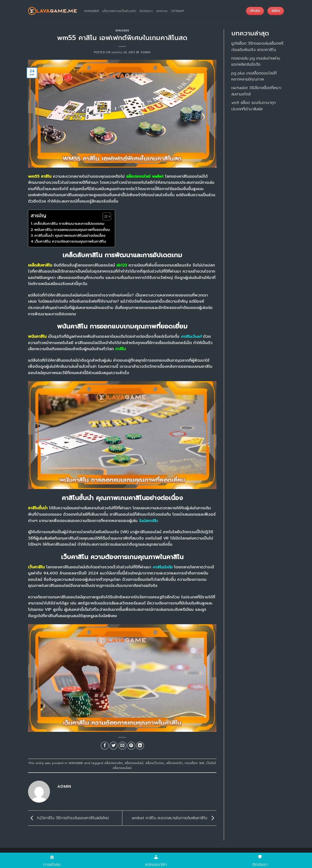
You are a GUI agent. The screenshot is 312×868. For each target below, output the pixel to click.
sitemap (178, 11)
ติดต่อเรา (146, 11)
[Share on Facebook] (105, 746)
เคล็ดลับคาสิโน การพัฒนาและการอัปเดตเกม (69, 224)
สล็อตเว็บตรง (155, 763)
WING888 (122, 31)
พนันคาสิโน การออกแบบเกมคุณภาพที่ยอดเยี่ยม (72, 230)
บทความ (162, 11)
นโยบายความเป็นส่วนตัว (119, 11)
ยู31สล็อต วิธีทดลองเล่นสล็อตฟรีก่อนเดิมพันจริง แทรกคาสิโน (257, 47)
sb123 (122, 265)
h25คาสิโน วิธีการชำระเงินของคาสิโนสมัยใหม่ (68, 818)
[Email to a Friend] (122, 746)
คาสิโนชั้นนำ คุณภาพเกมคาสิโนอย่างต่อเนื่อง (70, 235)
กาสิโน (121, 349)
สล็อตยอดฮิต (113, 763)
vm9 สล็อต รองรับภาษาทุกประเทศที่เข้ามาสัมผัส (253, 106)
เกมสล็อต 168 (194, 763)
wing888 (92, 11)
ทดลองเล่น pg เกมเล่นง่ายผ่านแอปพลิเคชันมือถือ (256, 61)
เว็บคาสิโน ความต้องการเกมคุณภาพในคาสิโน (70, 241)
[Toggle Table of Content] (104, 216)
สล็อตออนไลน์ (134, 763)
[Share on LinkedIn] (140, 746)
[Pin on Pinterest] (131, 746)
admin (146, 52)
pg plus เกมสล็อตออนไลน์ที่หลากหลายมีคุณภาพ (254, 76)
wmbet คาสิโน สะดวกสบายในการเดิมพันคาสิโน (174, 818)
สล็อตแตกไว (174, 763)
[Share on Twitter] (113, 746)
